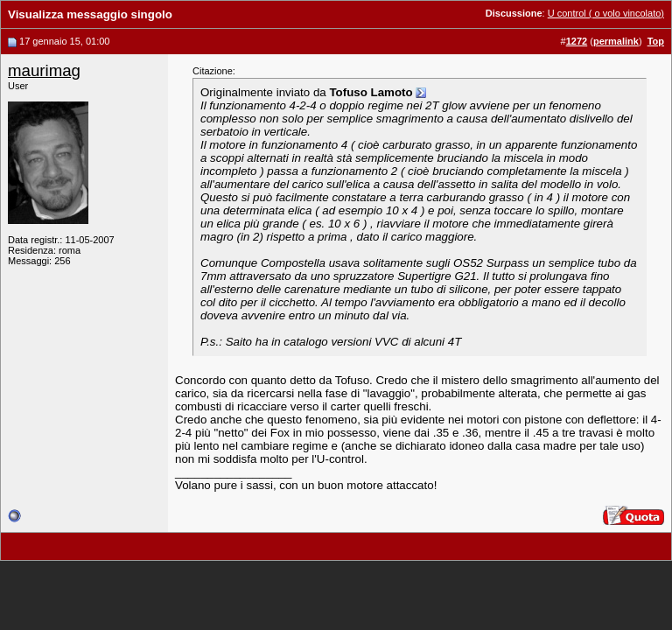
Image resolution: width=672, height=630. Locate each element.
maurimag (44, 70)
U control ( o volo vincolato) (606, 13)
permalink (616, 41)
